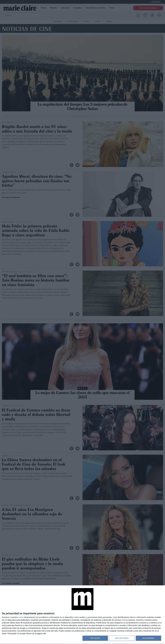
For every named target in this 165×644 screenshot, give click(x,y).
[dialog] (82, 615)
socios (21, 617)
